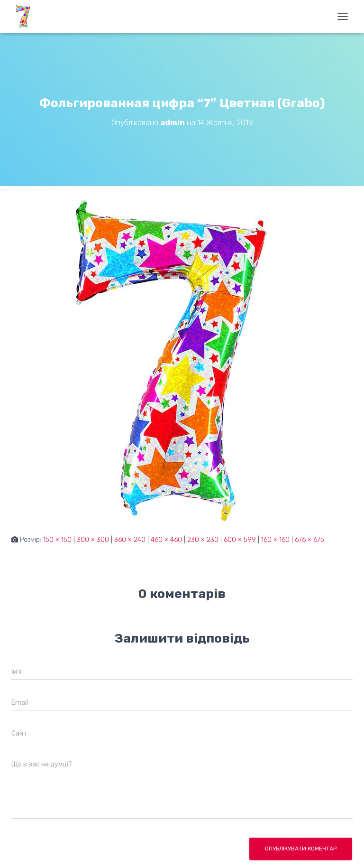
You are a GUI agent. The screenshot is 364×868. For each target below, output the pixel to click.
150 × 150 (57, 540)
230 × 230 (203, 540)
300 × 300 (93, 540)
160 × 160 (275, 540)
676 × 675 (309, 540)
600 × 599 (240, 540)
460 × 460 (166, 540)
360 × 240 (130, 540)
